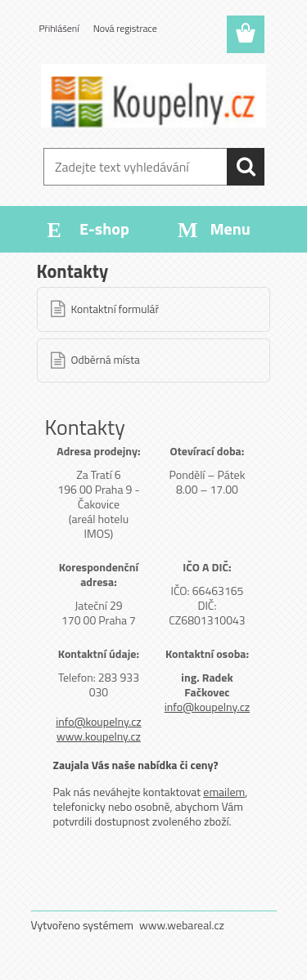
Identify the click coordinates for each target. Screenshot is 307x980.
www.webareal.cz (182, 925)
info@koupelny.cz (98, 721)
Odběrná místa (106, 360)
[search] (246, 167)
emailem (224, 792)
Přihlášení (59, 28)
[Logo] (153, 96)
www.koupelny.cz (99, 736)
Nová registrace (125, 28)
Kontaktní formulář (115, 309)
